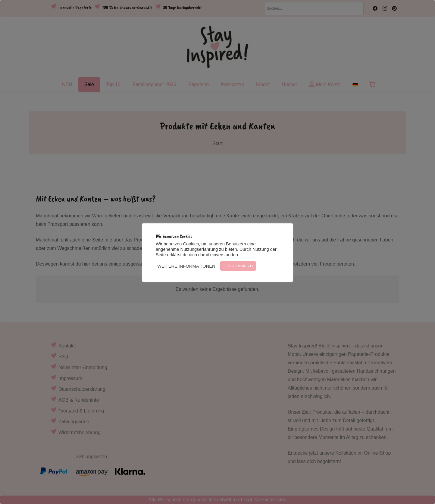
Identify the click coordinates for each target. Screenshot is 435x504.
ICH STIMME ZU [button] (238, 266)
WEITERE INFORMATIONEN (186, 266)
